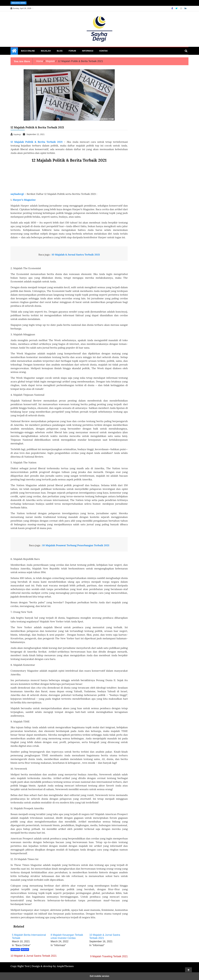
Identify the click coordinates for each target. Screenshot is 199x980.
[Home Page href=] (14, 51)
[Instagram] (181, 8)
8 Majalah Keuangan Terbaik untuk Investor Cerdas (67, 936)
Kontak (104, 51)
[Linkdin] (185, 8)
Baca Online (28, 51)
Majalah (46, 51)
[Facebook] (172, 8)
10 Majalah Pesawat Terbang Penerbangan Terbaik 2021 (76, 545)
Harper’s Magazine (24, 200)
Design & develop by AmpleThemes (53, 966)
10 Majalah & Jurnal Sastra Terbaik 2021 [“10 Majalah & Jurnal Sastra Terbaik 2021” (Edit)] (76, 255)
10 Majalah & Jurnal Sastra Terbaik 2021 (34, 956)
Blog (60, 51)
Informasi (88, 51)
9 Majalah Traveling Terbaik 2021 (109, 956)
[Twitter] (177, 8)
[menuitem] (30, 940)
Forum (72, 51)
